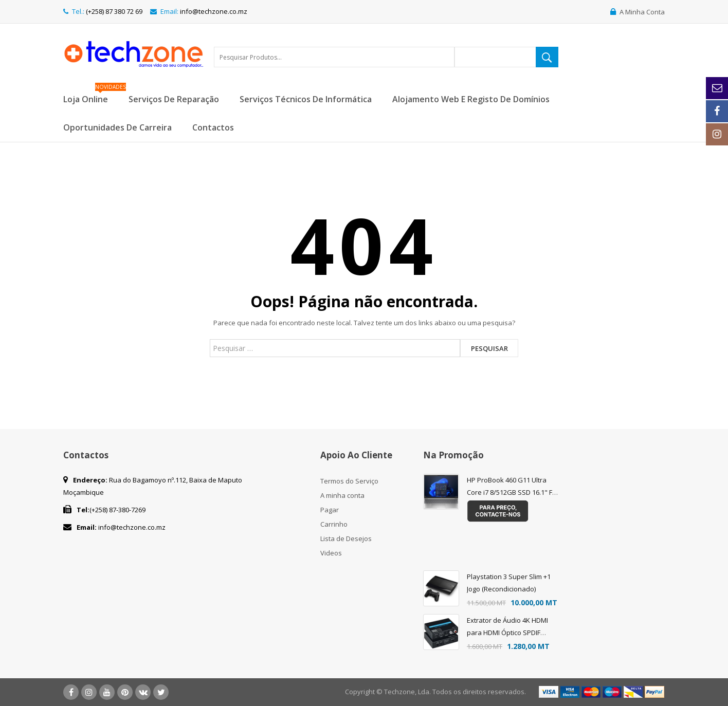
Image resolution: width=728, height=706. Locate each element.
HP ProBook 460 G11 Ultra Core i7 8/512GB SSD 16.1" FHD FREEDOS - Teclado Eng (514, 492)
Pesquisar (489, 348)
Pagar (330, 510)
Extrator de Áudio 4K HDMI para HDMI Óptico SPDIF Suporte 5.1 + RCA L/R (507, 633)
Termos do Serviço (349, 481)
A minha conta (342, 495)
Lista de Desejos (346, 538)
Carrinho (334, 524)
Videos (331, 553)
